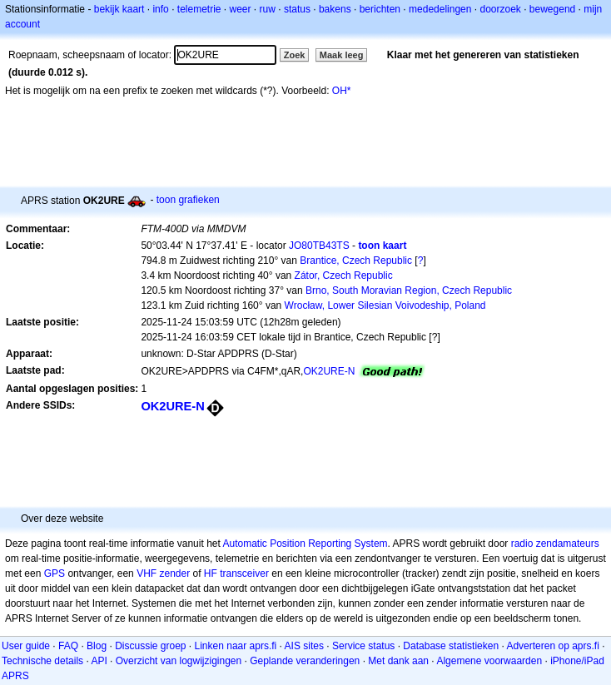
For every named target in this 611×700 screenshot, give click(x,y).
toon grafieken (188, 200)
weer (241, 9)
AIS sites (304, 646)
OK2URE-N (329, 371)
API (99, 661)
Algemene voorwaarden (489, 661)
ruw (268, 9)
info (160, 9)
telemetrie (199, 9)
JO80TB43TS (319, 246)
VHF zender (163, 573)
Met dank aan (398, 661)
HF (211, 573)
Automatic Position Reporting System (305, 544)
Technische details (42, 661)
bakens (335, 9)
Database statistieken (451, 646)
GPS (55, 573)
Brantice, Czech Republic (356, 261)
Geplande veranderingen (305, 661)
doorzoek (500, 9)
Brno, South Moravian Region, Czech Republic (409, 290)
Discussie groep (150, 646)
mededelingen (440, 9)
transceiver (244, 573)
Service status (363, 646)
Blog (97, 646)
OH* (342, 91)
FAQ (68, 646)
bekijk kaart (119, 9)
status (297, 9)
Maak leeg (342, 55)
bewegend (552, 9)
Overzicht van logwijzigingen (179, 661)
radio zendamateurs (555, 544)
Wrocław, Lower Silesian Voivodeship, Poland (385, 305)
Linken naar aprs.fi (236, 646)
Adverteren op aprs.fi (552, 646)
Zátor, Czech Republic (344, 276)
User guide (26, 646)
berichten (380, 9)
